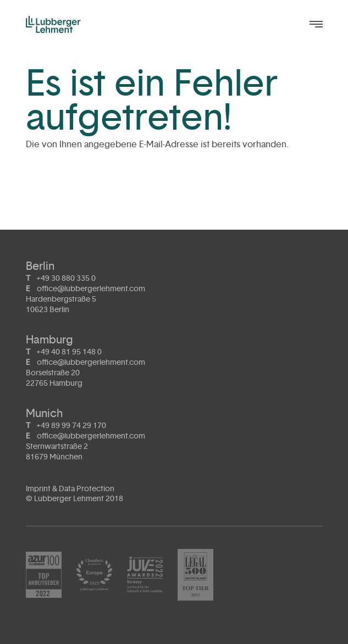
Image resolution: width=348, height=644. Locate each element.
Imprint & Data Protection (70, 489)
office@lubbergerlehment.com (91, 289)
